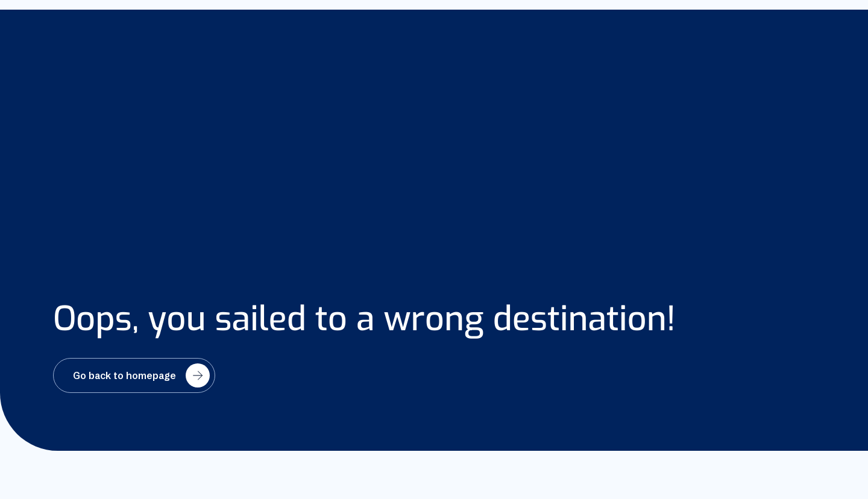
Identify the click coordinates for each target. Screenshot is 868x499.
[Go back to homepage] (134, 375)
